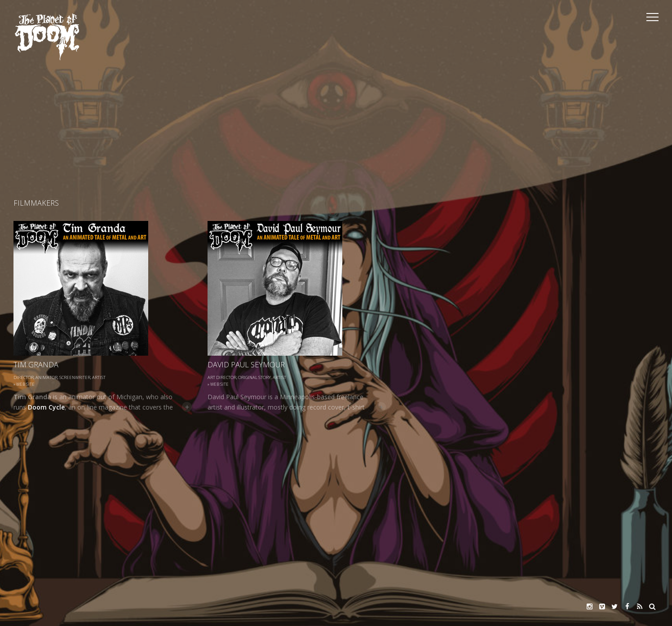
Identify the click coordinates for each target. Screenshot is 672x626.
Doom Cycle (46, 407)
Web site (25, 384)
